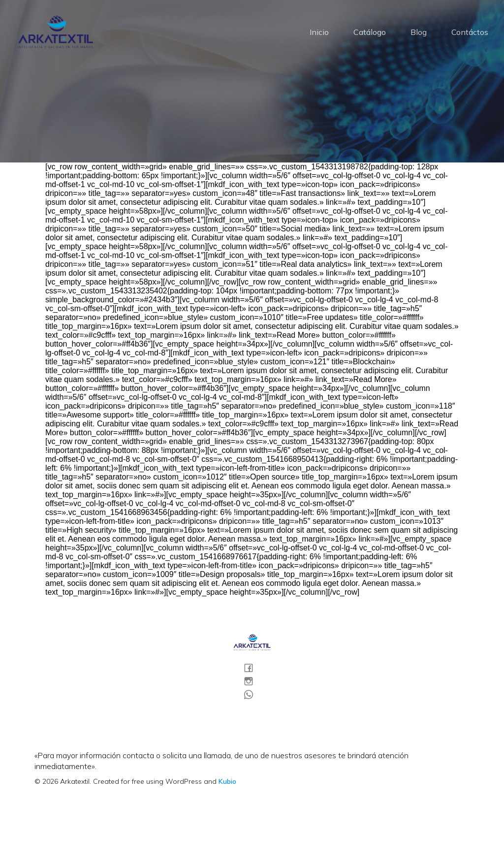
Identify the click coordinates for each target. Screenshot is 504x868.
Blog (419, 32)
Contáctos (470, 32)
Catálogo (370, 32)
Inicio (319, 32)
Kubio (227, 781)
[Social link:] (252, 667)
